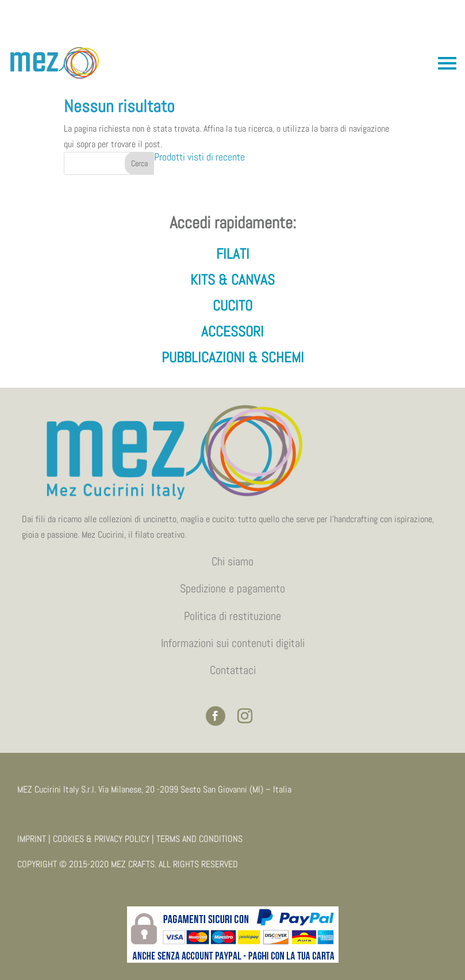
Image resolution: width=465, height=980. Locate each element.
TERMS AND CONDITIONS (199, 839)
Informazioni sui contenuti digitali (233, 643)
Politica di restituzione (232, 616)
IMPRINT (32, 839)
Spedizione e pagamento (232, 588)
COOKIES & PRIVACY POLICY (101, 839)
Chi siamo (232, 561)
